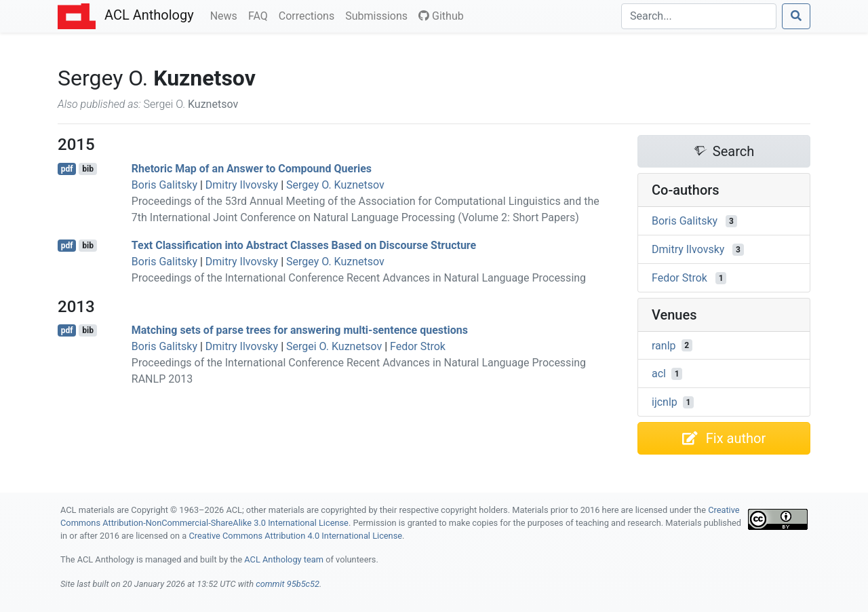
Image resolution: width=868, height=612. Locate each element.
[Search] (699, 16)
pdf (67, 169)
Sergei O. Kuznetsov (334, 346)
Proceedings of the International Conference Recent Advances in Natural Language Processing (359, 278)
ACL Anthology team (284, 559)
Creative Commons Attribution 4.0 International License (295, 536)
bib (88, 169)
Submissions (379, 15)
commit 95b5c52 (288, 584)
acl (659, 374)
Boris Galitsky (164, 185)
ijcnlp (665, 402)
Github (441, 16)
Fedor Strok (418, 346)
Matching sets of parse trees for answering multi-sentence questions (300, 330)
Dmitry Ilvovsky (242, 185)
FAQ (261, 15)
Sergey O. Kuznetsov (335, 185)
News (226, 15)
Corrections (309, 15)
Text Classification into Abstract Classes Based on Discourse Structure (304, 245)
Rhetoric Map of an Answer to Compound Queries (252, 169)
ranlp (664, 345)
